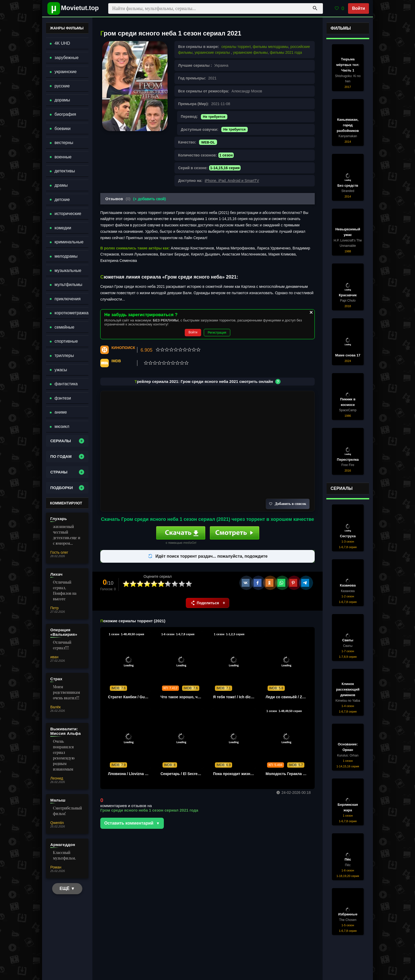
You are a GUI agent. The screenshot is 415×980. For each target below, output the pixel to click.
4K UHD (62, 43)
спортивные (66, 341)
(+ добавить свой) (150, 199)
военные (63, 157)
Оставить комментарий (129, 823)
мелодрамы (66, 256)
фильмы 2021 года (286, 52)
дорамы (62, 100)
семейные (64, 327)
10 (189, 584)
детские (62, 200)
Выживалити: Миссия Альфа (66, 731)
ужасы (61, 370)
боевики (62, 129)
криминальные (69, 242)
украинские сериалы (213, 52)
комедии (63, 228)
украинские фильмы (250, 52)
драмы (61, 185)
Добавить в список (288, 504)
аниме (61, 412)
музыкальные (68, 270)
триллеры (64, 355)
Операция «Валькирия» (64, 632)
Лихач (56, 574)
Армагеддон (63, 845)
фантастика (66, 384)
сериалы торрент (236, 47)
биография (65, 114)
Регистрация (217, 333)
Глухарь (59, 519)
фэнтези (63, 398)
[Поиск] (315, 8)
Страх (56, 679)
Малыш (58, 800)
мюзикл (62, 426)
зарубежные (67, 58)
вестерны (64, 143)
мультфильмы (68, 285)
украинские (66, 72)
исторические (68, 214)
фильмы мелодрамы (271, 47)
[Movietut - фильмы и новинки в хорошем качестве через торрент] (71, 8)
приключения (67, 299)
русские (62, 86)
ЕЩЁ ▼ (67, 889)
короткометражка (71, 313)
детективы (65, 171)
